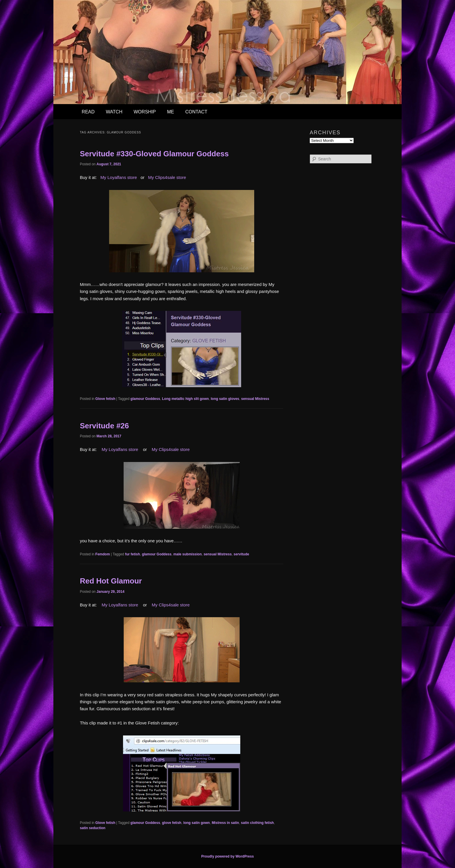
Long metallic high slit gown (185, 399)
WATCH (114, 112)
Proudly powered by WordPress (227, 856)
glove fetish (172, 823)
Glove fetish (105, 399)
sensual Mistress (255, 399)
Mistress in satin (225, 823)
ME (171, 112)
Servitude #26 (104, 426)
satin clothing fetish (257, 823)
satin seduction (93, 828)
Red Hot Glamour (111, 581)
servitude (241, 554)
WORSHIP (145, 112)
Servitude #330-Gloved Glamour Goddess (154, 154)
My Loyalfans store (119, 177)
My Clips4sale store (167, 177)
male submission (188, 554)
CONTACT (196, 112)
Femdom (103, 554)
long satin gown (197, 823)
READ (88, 112)
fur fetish (132, 554)
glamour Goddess (145, 399)
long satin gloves (225, 399)
